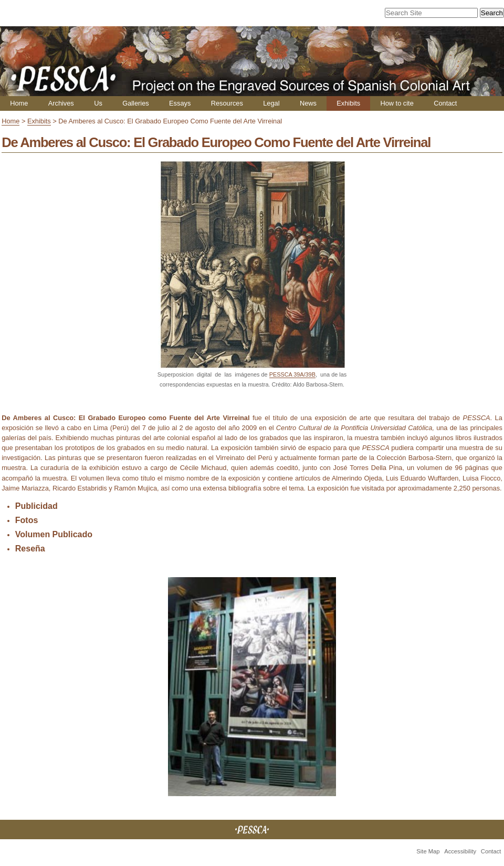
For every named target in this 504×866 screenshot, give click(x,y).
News (308, 103)
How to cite (397, 103)
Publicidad (36, 506)
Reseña (30, 549)
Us (98, 103)
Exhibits (348, 103)
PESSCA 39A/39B (292, 374)
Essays (180, 103)
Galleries (136, 103)
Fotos (27, 520)
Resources (227, 103)
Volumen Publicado (54, 534)
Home (19, 103)
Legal (271, 103)
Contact (445, 103)
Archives (61, 103)
